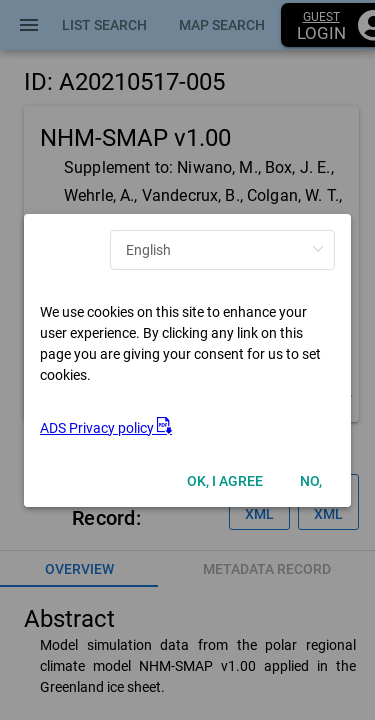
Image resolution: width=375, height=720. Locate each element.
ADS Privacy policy (106, 428)
